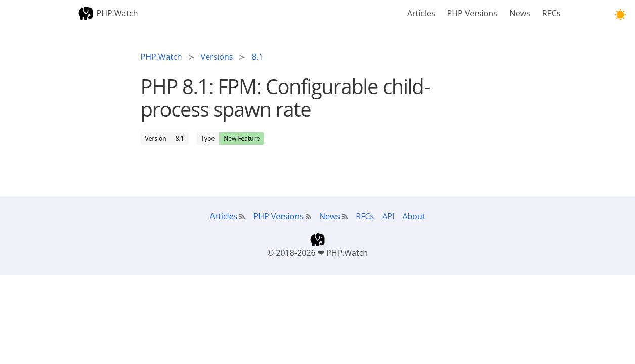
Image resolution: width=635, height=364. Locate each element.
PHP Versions (472, 13)
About (414, 216)
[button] (620, 15)
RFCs (552, 13)
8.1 (180, 138)
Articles (421, 13)
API (388, 216)
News (520, 13)
